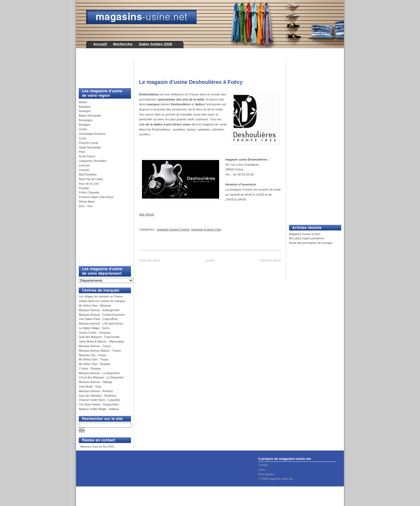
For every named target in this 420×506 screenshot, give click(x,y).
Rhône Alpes (87, 202)
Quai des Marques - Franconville (99, 337)
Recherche (123, 44)
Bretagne (85, 125)
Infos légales (266, 474)
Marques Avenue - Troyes (95, 346)
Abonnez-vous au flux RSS (97, 447)
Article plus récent (150, 260)
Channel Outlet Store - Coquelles (100, 400)
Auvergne (85, 111)
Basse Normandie (90, 116)
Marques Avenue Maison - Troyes (100, 351)
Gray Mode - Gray (90, 386)
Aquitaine (85, 107)
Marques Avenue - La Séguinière (99, 373)
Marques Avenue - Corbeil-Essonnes (102, 315)
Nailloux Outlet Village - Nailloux (99, 409)
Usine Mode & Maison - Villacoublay (101, 341)
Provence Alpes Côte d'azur (96, 197)
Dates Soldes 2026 (156, 44)
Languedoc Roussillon (93, 161)
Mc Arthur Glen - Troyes (94, 359)
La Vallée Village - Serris (94, 328)
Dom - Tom (86, 206)
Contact (263, 465)
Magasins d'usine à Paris (305, 234)
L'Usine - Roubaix (90, 369)
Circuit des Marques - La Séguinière (101, 377)
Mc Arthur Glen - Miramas (95, 306)
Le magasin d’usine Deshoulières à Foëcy (191, 82)
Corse (82, 138)
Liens (262, 470)
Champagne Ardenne (92, 134)
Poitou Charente (89, 192)
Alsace (83, 102)
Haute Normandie (90, 147)
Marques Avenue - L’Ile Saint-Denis (101, 323)
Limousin (84, 165)
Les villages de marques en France (101, 296)
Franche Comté (89, 143)
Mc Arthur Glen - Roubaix (95, 364)
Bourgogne (86, 120)
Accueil (100, 44)
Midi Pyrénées (88, 174)
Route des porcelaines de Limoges (311, 243)
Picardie (84, 188)
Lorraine (84, 170)
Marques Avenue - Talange (95, 382)
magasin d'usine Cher (206, 229)
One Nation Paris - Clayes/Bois (98, 319)
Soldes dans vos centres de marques (102, 301)
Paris (82, 152)
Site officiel (147, 214)
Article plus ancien (270, 260)
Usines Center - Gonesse (95, 333)
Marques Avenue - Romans (96, 391)
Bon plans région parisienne (307, 238)
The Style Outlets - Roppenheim (99, 404)
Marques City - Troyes (93, 355)
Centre (83, 129)
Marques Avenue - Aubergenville (99, 310)
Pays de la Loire (89, 184)
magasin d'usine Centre (173, 229)
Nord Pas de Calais (91, 179)
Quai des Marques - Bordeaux (98, 396)
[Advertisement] (103, 70)
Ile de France (87, 156)
